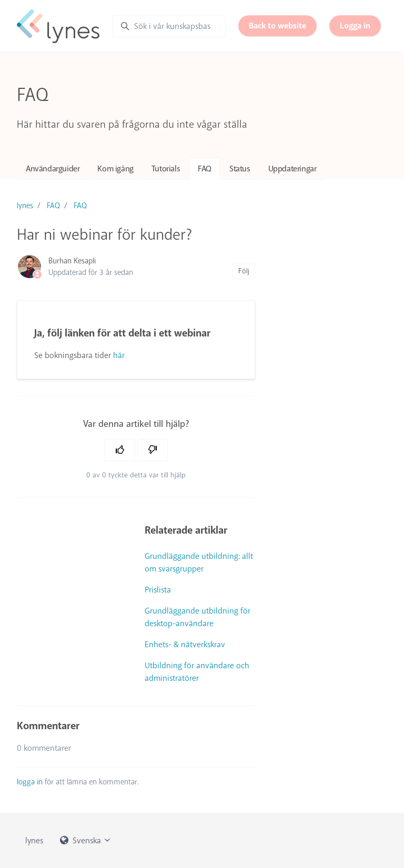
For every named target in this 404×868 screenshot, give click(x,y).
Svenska (86, 841)
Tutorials (166, 169)
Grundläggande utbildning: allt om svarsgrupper (199, 563)
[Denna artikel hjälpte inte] (153, 450)
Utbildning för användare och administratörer (197, 672)
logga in (30, 782)
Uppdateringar (292, 169)
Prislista (158, 590)
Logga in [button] (355, 26)
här (119, 355)
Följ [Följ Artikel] (244, 271)
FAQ (205, 169)
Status (240, 169)
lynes (25, 206)
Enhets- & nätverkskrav (185, 645)
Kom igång (115, 169)
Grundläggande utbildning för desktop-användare (198, 617)
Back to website (277, 26)
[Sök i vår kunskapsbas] (169, 26)
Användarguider (53, 169)
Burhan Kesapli (72, 261)
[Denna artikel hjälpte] (120, 450)
